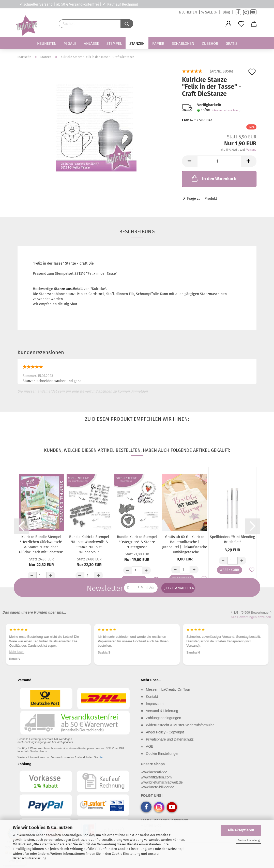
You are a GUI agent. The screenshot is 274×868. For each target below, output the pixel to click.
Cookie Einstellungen (163, 754)
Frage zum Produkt (202, 199)
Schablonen (183, 44)
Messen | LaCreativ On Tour (168, 689)
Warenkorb (230, 570)
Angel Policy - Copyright (165, 732)
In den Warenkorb (214, 178)
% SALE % (209, 12)
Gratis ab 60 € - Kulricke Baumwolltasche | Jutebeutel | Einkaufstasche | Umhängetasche (185, 545)
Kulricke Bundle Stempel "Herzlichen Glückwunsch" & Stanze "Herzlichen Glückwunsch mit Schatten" (41, 545)
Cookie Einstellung (249, 841)
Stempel (114, 44)
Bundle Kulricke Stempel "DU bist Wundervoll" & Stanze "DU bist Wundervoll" (89, 545)
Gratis (232, 44)
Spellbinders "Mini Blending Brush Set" (232, 539)
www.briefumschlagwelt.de (162, 782)
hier (101, 757)
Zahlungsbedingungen (164, 718)
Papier (158, 44)
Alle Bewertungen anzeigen (251, 617)
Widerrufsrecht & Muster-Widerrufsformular (180, 725)
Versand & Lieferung (162, 711)
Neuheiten (47, 44)
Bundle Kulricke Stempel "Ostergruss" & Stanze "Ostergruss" (137, 542)
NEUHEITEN (188, 12)
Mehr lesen (17, 652)
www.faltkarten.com (156, 777)
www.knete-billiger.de (158, 787)
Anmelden (140, 391)
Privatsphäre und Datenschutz (170, 739)
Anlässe (91, 44)
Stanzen (137, 44)
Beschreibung (137, 232)
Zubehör (210, 44)
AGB (150, 746)
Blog (226, 12)
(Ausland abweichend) (226, 110)
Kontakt (152, 697)
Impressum (155, 704)
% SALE (70, 44)
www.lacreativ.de (154, 772)
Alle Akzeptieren (241, 830)
